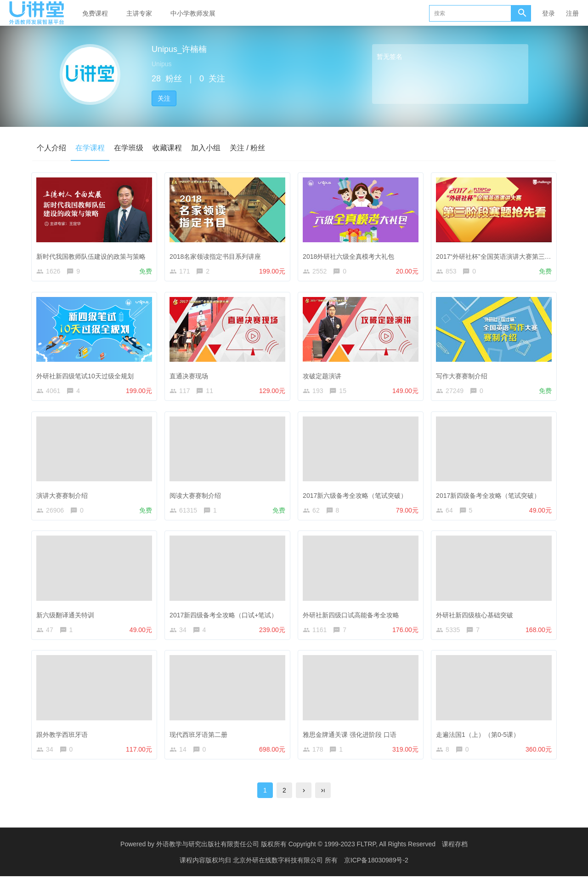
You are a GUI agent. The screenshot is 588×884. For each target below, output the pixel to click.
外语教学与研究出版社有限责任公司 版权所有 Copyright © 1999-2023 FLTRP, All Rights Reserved (296, 852)
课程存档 (455, 852)
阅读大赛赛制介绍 (197, 497)
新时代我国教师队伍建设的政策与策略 (93, 255)
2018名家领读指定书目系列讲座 (217, 255)
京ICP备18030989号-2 (376, 868)
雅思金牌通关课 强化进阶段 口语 (351, 739)
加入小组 (206, 148)
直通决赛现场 (191, 376)
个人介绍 (51, 148)
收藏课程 (167, 148)
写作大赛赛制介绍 (464, 376)
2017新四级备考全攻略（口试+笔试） (225, 618)
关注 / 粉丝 (247, 148)
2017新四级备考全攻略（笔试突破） (490, 497)
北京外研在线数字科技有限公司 (279, 868)
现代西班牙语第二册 (200, 739)
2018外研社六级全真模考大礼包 (350, 255)
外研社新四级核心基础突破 (476, 618)
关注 (164, 98)
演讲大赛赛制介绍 (64, 497)
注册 (572, 13)
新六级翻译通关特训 (67, 618)
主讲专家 (139, 13)
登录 (548, 13)
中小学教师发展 (193, 13)
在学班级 (129, 148)
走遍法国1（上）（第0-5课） (480, 739)
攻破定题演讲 (324, 376)
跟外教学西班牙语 (64, 739)
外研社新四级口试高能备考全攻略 (353, 618)
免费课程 (95, 13)
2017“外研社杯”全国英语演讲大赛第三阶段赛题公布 (511, 255)
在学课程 (90, 148)
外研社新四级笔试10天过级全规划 (87, 376)
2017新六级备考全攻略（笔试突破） (357, 497)
